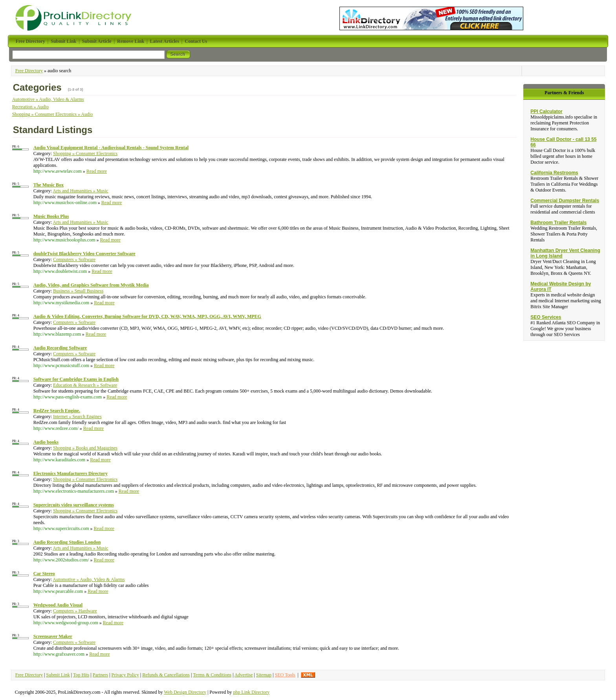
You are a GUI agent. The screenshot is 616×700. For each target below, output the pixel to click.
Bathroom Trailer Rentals (558, 223)
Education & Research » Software (85, 385)
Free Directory (29, 71)
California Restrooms (554, 173)
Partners (100, 675)
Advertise (244, 675)
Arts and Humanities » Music (80, 191)
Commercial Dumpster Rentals (565, 201)
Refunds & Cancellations (166, 675)
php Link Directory (251, 692)
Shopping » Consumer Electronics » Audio (53, 114)
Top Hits (81, 675)
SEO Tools (285, 675)
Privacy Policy (125, 675)
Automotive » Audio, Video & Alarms (48, 99)
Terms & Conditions (212, 675)
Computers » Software (74, 260)
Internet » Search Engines (77, 417)
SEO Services (546, 317)
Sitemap (264, 675)
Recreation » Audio (30, 107)
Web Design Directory (185, 692)
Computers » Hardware (75, 611)
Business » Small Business (78, 291)
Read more (97, 171)
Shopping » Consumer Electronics (85, 154)
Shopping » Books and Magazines (85, 448)
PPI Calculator (546, 111)
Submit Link (58, 675)
